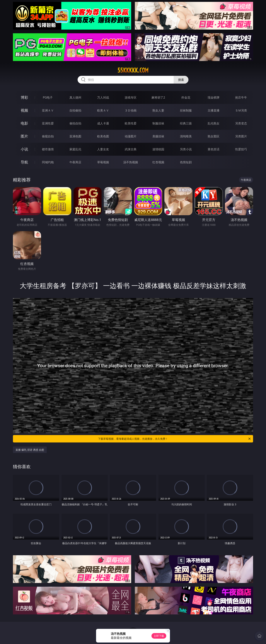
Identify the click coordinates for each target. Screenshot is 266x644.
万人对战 (103, 97)
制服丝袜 (158, 123)
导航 (24, 162)
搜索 (181, 80)
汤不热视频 (131, 162)
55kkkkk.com (133, 70)
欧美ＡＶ (103, 110)
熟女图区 (214, 136)
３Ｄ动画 (131, 110)
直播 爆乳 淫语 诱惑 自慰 (30, 450)
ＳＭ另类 (241, 110)
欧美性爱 (131, 123)
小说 (24, 149)
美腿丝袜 (158, 136)
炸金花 (186, 97)
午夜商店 (75, 162)
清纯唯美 (186, 136)
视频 (24, 110)
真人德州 (75, 97)
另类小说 (186, 149)
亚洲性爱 (48, 123)
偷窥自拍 (48, 136)
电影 (24, 123)
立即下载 (159, 636)
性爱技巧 (241, 149)
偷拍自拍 (75, 123)
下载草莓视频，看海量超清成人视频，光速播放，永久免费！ (175, 439)
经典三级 (186, 123)
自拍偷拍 (75, 110)
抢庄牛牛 (241, 97)
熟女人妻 (158, 110)
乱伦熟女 (214, 123)
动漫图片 (131, 136)
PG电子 (48, 97)
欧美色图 (103, 136)
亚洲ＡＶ (48, 110)
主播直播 (214, 110)
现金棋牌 (214, 97)
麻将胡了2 (158, 97)
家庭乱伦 (75, 149)
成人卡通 (103, 123)
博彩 (24, 97)
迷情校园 (158, 149)
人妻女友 (103, 149)
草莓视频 (103, 162)
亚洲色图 (75, 136)
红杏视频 (158, 162)
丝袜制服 (186, 110)
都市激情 (48, 149)
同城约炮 (48, 162)
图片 (24, 136)
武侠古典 (131, 149)
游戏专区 (131, 97)
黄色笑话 (214, 149)
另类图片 (241, 136)
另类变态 (241, 123)
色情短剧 (186, 162)
